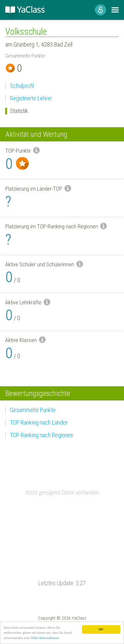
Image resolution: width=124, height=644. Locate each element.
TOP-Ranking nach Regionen (41, 435)
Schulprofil (22, 86)
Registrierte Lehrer (31, 98)
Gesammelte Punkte (33, 410)
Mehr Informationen (45, 638)
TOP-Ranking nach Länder (39, 422)
